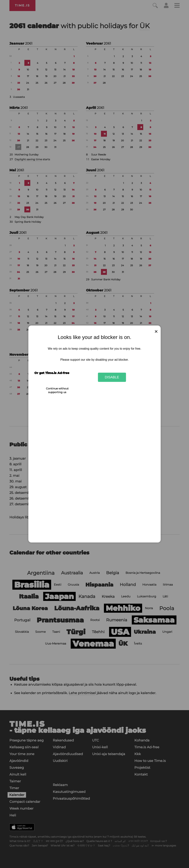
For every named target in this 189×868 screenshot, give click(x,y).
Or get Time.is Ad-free (52, 373)
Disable (112, 377)
